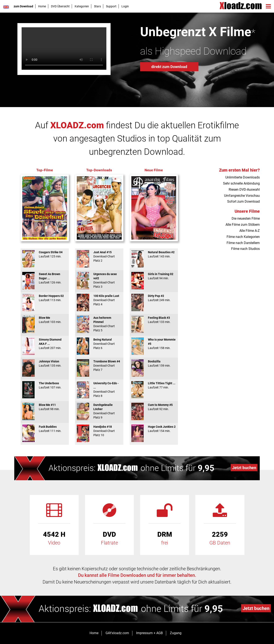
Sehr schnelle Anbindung (241, 183)
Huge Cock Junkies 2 (154, 429)
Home (42, 6)
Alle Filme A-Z (250, 231)
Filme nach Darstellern (243, 243)
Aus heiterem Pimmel (99, 324)
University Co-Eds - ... (99, 390)
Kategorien (82, 6)
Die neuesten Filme (246, 218)
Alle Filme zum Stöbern (243, 225)
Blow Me (45, 320)
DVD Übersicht (60, 6)
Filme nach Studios (245, 249)
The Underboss (45, 385)
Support (111, 6)
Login (125, 6)
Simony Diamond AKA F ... (45, 344)
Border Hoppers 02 (45, 298)
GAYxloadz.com (117, 633)
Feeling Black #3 (154, 320)
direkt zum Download (169, 67)
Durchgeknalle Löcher (99, 411)
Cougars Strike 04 (45, 254)
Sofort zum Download (243, 201)
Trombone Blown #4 (99, 366)
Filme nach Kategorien (243, 237)
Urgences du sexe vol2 (99, 280)
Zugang (176, 633)
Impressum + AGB (149, 633)
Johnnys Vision (45, 363)
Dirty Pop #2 (154, 298)
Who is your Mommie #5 (154, 344)
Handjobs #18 (99, 431)
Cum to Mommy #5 (154, 407)
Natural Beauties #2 (154, 254)
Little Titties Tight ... (154, 385)
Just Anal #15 (99, 256)
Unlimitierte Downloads (243, 177)
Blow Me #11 (45, 407)
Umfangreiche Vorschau (242, 196)
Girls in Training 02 (154, 276)
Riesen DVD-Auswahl (244, 190)
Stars (97, 6)
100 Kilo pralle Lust (99, 300)
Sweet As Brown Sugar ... (45, 278)
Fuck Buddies (45, 429)
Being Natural (99, 344)
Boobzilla (154, 363)
